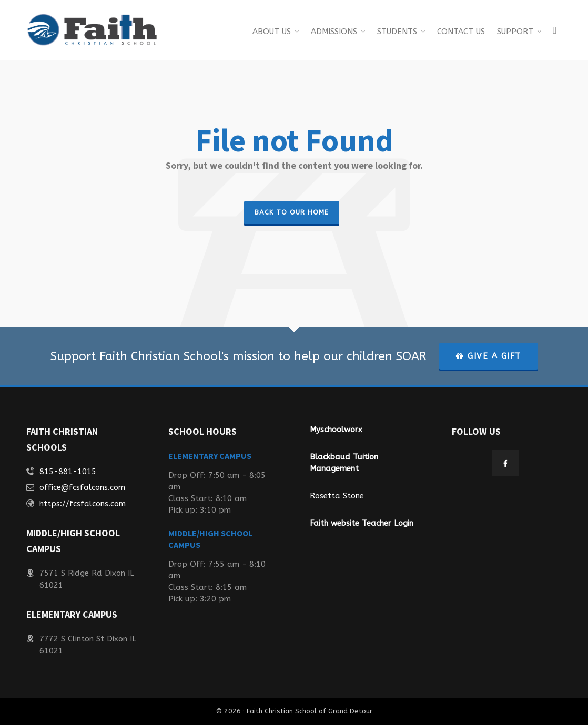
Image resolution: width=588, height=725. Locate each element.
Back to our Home (292, 212)
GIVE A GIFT (489, 356)
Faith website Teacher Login (362, 523)
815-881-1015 (68, 472)
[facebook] (505, 463)
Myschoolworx (336, 430)
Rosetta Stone (337, 496)
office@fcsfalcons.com (82, 487)
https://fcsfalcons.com (83, 504)
